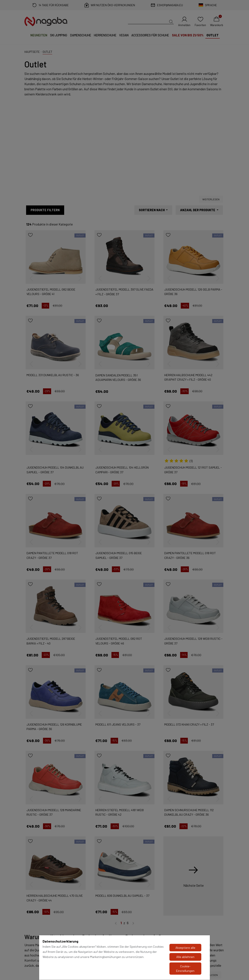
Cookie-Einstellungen (185, 969)
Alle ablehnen (185, 957)
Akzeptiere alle (185, 948)
